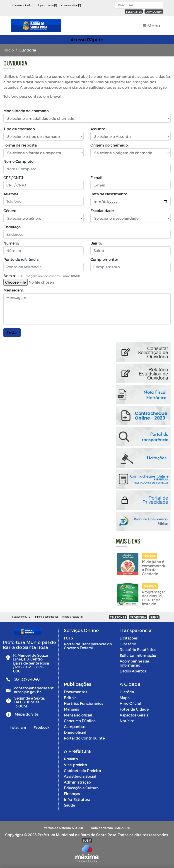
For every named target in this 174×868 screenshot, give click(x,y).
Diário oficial (75, 732)
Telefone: (11, 194)
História (127, 692)
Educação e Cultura (81, 788)
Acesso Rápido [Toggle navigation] (87, 40)
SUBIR (154, 617)
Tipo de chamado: (19, 129)
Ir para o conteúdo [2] (46, 617)
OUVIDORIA (154, 12)
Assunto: (98, 129)
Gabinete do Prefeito (82, 771)
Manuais (71, 709)
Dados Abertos (133, 671)
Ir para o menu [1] (21, 617)
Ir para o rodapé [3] (71, 5)
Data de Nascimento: (109, 194)
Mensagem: (14, 290)
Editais (70, 698)
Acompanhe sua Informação (134, 663)
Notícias (127, 721)
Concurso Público (80, 721)
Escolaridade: (102, 211)
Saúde (69, 805)
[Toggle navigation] (151, 26)
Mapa (125, 698)
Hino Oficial (130, 703)
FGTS (68, 638)
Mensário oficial (78, 715)
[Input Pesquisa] (138, 5)
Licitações (129, 638)
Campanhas (75, 727)
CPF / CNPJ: (14, 178)
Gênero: (10, 211)
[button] (160, 5)
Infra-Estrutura (77, 799)
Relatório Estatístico (138, 650)
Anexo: (42, 276)
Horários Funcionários (84, 703)
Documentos (76, 692)
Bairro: (96, 243)
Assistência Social (80, 776)
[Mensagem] (87, 309)
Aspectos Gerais (134, 715)
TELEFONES (134, 12)
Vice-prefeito (75, 765)
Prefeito (71, 759)
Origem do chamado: (109, 145)
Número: (11, 243)
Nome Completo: (19, 161)
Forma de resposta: (20, 145)
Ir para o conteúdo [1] (23, 5)
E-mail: (97, 178)
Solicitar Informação (138, 655)
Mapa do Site (27, 714)
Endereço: (12, 227)
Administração (77, 782)
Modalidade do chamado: (26, 111)
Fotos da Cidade (134, 709)
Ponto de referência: (21, 259)
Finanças (72, 794)
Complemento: (104, 259)
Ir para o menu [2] (47, 5)
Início (9, 50)
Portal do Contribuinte (84, 738)
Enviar (12, 332)
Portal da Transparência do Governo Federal (88, 646)
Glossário (128, 644)
